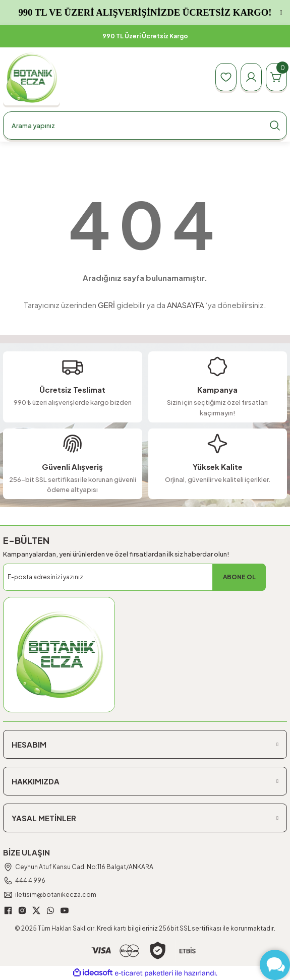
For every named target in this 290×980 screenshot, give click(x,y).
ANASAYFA (186, 305)
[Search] (145, 126)
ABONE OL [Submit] (239, 577)
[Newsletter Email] (134, 577)
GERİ (106, 305)
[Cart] (276, 77)
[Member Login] (251, 77)
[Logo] (32, 77)
